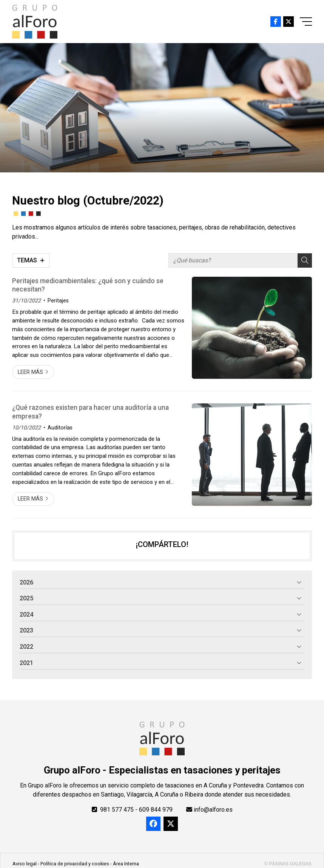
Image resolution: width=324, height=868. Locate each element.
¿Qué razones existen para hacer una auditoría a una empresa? (90, 412)
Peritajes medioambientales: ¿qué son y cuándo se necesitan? (88, 285)
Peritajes (58, 301)
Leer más (30, 372)
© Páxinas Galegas (288, 864)
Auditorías (60, 428)
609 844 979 (156, 810)
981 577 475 (117, 810)
